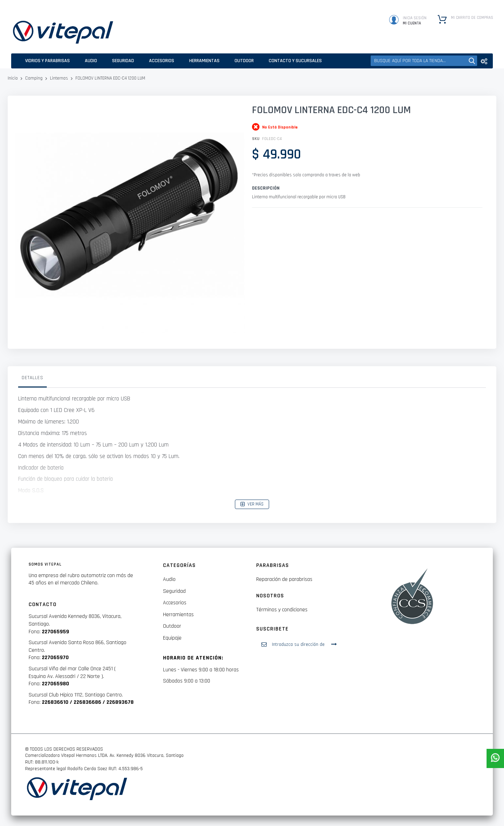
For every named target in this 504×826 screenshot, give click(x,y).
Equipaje (172, 638)
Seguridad (174, 591)
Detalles (32, 378)
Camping (34, 78)
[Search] (472, 61)
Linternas (59, 78)
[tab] (32, 379)
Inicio (13, 78)
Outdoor (172, 626)
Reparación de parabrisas (284, 579)
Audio (169, 579)
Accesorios (175, 603)
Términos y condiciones (282, 610)
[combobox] (424, 61)
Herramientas (178, 615)
